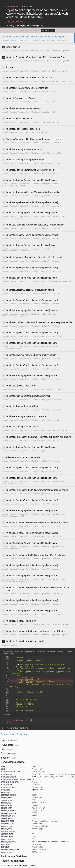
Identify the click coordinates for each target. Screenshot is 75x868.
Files (3, 749)
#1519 (28, 720)
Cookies (5, 753)
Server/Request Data (13, 762)
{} (21, 720)
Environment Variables (14, 856)
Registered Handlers (13, 861)
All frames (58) (48, 30)
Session (5, 758)
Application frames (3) (30, 30)
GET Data (6, 741)
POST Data (7, 745)
